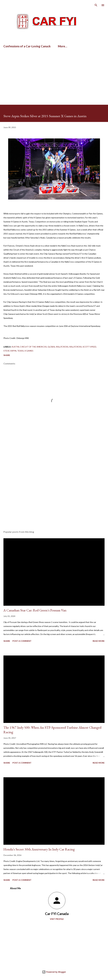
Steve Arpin (10, 351)
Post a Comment (22, 641)
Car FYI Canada (57, 914)
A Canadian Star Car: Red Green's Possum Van (35, 610)
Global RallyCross (58, 347)
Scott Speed (89, 347)
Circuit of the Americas (33, 347)
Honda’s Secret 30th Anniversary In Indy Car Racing (39, 849)
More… (63, 46)
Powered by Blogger (54, 972)
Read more (99, 641)
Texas (20, 351)
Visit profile (57, 919)
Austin (15, 347)
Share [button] (7, 355)
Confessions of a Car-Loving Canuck (27, 46)
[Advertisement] (34, 59)
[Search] (96, 5)
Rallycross (76, 347)
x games (29, 351)
